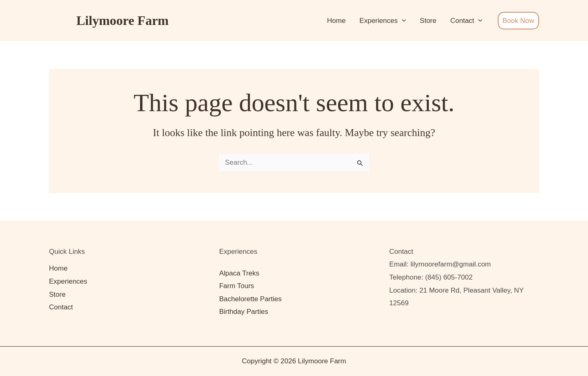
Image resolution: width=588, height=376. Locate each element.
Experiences (383, 21)
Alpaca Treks (239, 273)
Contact (467, 21)
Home (336, 21)
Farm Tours (237, 286)
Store (428, 21)
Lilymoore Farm (122, 20)
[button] (402, 21)
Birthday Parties (244, 312)
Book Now (518, 21)
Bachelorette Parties (251, 299)
